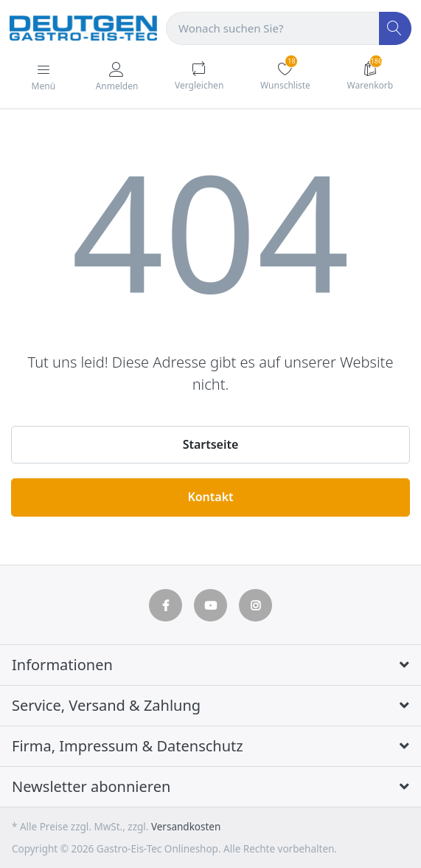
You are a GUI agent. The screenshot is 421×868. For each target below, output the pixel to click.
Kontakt (210, 497)
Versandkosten (186, 827)
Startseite (211, 444)
